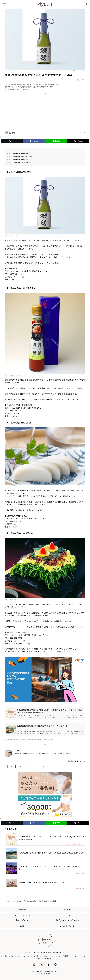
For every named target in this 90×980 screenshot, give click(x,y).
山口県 (42, 766)
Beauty (68, 910)
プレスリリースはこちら (33, 953)
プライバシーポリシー (30, 956)
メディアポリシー (15, 956)
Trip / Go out (23, 921)
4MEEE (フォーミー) (81, 956)
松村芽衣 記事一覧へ (76, 761)
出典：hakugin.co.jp (11, 486)
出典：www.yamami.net (12, 375)
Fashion (23, 910)
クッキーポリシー (44, 956)
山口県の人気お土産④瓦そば (20, 162)
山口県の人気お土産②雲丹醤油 (21, 157)
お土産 (22, 766)
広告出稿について (59, 953)
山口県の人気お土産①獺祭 (19, 154)
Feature (22, 926)
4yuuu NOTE (67, 926)
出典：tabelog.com (11, 599)
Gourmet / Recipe (23, 915)
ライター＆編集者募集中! (45, 959)
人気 (12, 766)
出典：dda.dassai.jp (79, 71)
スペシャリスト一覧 (58, 956)
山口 (32, 766)
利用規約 (4, 956)
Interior (67, 915)
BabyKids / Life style (67, 921)
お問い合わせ (47, 953)
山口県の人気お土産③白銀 (19, 160)
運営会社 (69, 956)
